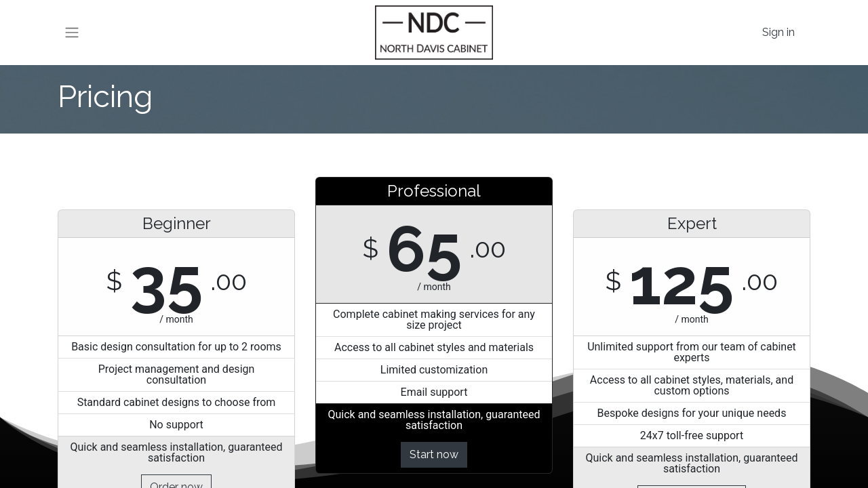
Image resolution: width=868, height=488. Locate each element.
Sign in (778, 32)
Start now (434, 454)
